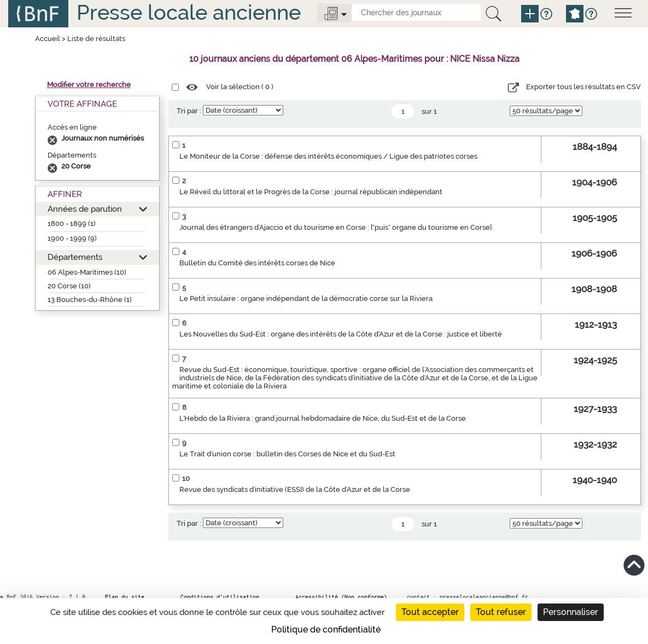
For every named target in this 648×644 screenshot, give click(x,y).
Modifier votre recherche (89, 85)
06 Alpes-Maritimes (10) (87, 272)
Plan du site (125, 597)
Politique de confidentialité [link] (326, 630)
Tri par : (189, 111)
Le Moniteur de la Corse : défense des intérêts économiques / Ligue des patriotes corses (328, 156)
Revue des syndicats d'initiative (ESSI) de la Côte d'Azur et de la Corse (295, 489)
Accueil (48, 39)
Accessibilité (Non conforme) (341, 597)
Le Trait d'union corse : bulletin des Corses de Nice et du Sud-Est (287, 454)
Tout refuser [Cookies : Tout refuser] (501, 612)
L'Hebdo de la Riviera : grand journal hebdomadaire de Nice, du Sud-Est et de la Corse (323, 418)
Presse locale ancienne (189, 12)
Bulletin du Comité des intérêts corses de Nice (257, 263)
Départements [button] (75, 257)
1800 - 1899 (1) (72, 224)
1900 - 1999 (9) (72, 238)
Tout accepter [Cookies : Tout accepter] (430, 612)
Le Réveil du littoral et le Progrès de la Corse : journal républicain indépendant (311, 192)
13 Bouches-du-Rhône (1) (90, 300)
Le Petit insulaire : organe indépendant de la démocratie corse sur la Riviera (306, 298)
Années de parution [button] (85, 209)
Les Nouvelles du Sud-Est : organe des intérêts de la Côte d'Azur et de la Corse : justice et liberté (341, 334)
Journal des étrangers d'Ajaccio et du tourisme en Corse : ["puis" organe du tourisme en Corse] (335, 227)
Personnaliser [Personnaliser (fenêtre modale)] (571, 612)
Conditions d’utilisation (220, 597)
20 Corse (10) (69, 286)
